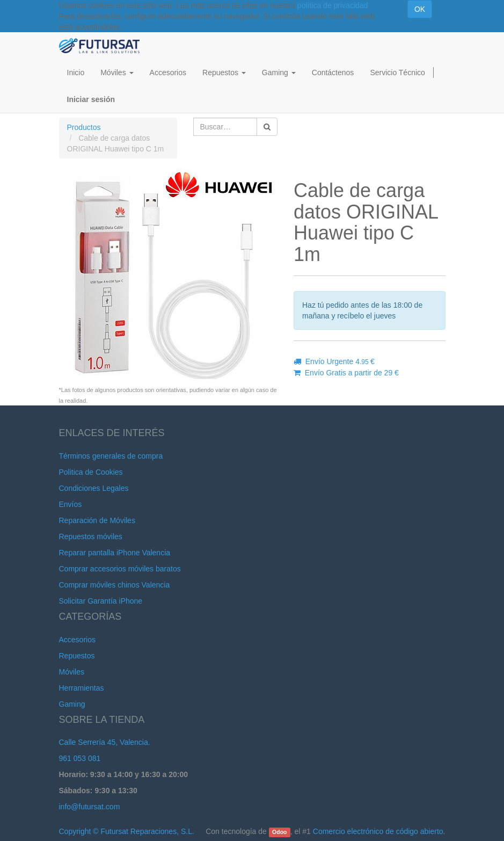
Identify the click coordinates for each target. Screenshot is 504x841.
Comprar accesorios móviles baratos (120, 569)
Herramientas (82, 688)
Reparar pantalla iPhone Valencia (115, 553)
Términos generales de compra (111, 456)
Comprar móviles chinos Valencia (115, 585)
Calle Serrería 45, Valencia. (105, 742)
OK (420, 9)
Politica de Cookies (91, 472)
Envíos (71, 504)
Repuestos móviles (91, 536)
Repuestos (77, 656)
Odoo (279, 832)
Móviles (72, 672)
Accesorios (77, 640)
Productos (84, 127)
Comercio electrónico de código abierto (378, 831)
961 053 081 (80, 758)
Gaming (72, 704)
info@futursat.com (90, 807)
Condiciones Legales (94, 488)
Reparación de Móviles (97, 520)
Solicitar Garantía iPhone (101, 601)
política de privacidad (333, 5)
